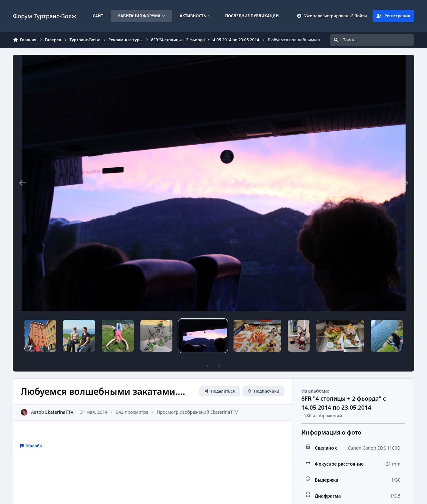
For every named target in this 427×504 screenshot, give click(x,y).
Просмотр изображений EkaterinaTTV (197, 412)
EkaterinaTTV (59, 412)
